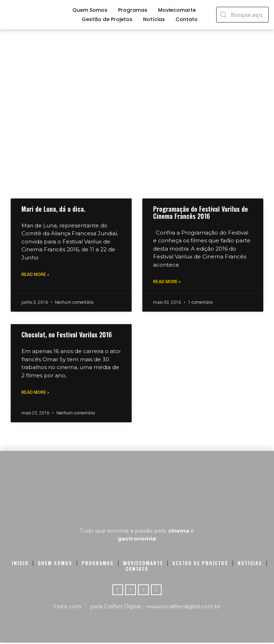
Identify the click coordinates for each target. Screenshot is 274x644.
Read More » (35, 275)
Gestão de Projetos (107, 19)
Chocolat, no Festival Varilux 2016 (67, 335)
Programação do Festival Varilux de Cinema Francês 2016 (201, 212)
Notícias (154, 19)
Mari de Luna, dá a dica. (53, 209)
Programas (133, 10)
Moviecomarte (177, 10)
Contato (187, 19)
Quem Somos (90, 10)
